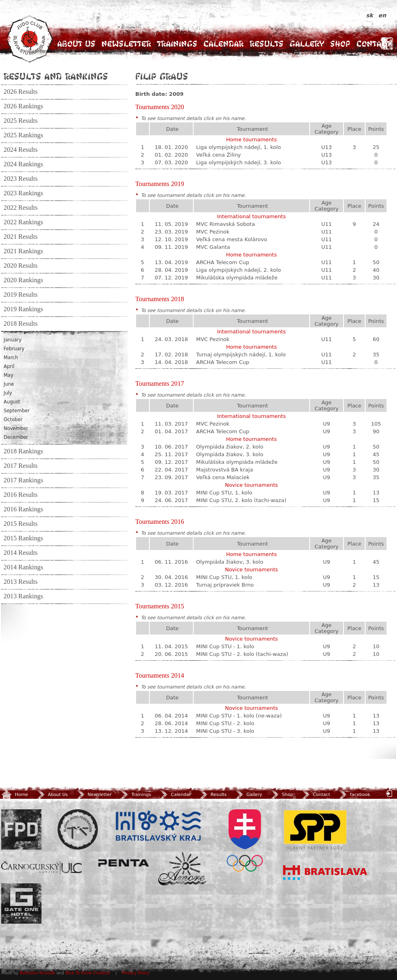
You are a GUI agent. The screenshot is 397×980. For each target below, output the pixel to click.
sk (371, 15)
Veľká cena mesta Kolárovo (232, 239)
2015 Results (21, 524)
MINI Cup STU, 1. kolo (224, 493)
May (8, 375)
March (11, 358)
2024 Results (21, 150)
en (382, 15)
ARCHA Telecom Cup (223, 262)
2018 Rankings (23, 451)
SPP (315, 829)
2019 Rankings (23, 309)
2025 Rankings (23, 135)
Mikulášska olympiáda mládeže (237, 278)
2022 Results (21, 208)
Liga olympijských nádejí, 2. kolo (239, 270)
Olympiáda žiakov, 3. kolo (230, 454)
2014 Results (21, 553)
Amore (182, 869)
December (16, 437)
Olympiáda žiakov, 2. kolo (230, 447)
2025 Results (21, 121)
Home (14, 795)
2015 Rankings (23, 538)
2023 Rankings (23, 193)
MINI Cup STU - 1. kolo (225, 646)
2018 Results (21, 324)
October (13, 420)
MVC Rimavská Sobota (225, 224)
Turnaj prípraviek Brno (225, 585)
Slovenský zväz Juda (78, 829)
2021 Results (21, 237)
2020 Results (21, 266)
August (12, 402)
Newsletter (126, 44)
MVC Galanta (213, 247)
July (8, 393)
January (12, 340)
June (9, 384)
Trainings (177, 44)
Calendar (223, 44)
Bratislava (325, 872)
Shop (340, 44)
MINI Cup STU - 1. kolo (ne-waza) (239, 716)
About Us (76, 44)
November (16, 428)
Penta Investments (124, 863)
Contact (373, 44)
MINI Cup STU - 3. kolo (225, 731)
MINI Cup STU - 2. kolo (225, 723)
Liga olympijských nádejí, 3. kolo (239, 162)
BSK (158, 826)
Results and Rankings (56, 76)
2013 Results (21, 582)
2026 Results (21, 92)
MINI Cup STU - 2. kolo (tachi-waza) (242, 654)
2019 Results (21, 295)
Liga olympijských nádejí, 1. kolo (239, 147)
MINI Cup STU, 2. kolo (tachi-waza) (241, 500)
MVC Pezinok (213, 232)
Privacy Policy (136, 973)
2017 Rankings (23, 480)
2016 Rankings (23, 509)
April (9, 366)
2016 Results (21, 495)
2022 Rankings (23, 222)
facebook (354, 795)
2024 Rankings (23, 164)
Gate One (21, 904)
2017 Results (21, 466)
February (14, 349)
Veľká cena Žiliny (218, 155)
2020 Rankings (23, 280)
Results (267, 44)
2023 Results (21, 179)
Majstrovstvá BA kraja (224, 470)
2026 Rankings (23, 106)
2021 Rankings (23, 251)
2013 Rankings (23, 596)
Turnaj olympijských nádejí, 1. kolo (241, 355)
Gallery (307, 44)
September (17, 411)
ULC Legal (41, 868)
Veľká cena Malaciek (223, 477)
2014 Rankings (23, 567)
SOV (245, 840)
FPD (21, 829)
